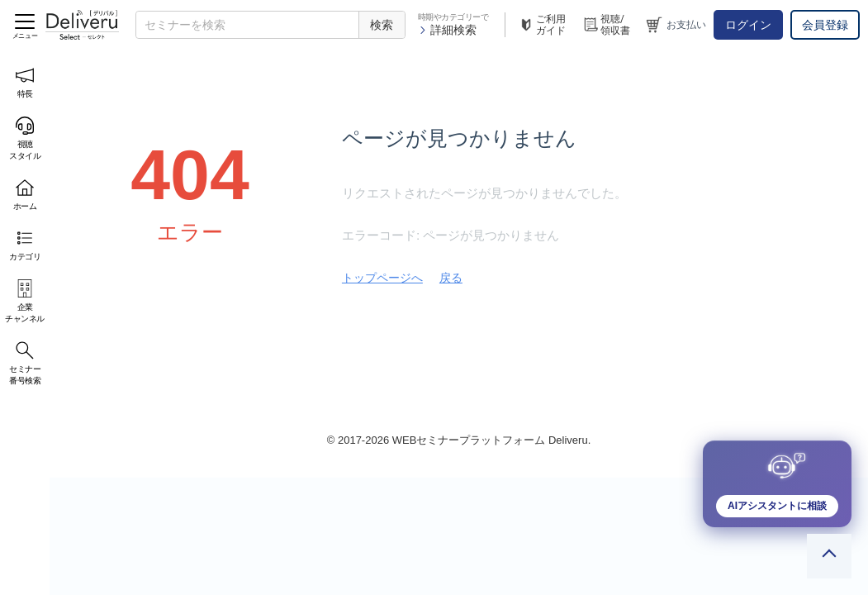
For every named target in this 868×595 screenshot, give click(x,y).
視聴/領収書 (606, 25)
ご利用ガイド (542, 25)
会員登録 (825, 25)
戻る (451, 278)
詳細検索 (447, 30)
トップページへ (382, 278)
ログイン (748, 25)
